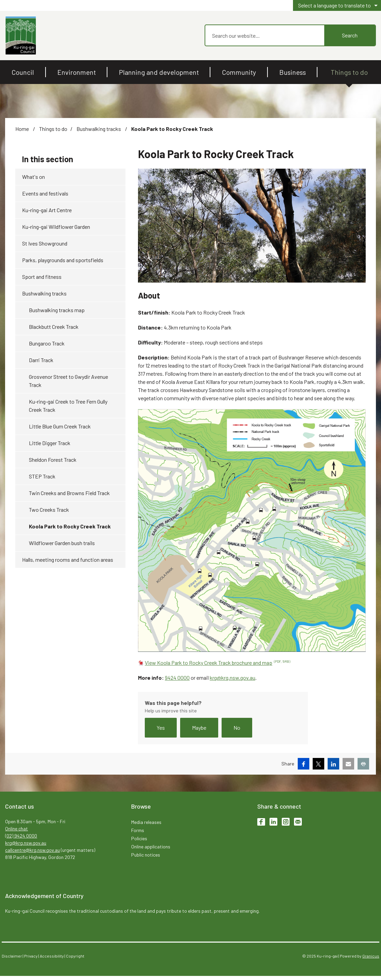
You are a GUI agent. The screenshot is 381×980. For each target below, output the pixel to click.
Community (239, 72)
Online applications (151, 847)
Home (22, 129)
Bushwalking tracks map (57, 310)
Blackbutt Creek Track (54, 327)
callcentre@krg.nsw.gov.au (32, 850)
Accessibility (52, 956)
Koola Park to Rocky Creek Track (70, 526)
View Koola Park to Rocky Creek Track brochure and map (218, 663)
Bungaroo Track (47, 343)
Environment (77, 72)
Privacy (31, 956)
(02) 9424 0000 (21, 836)
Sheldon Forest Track (53, 460)
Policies (139, 838)
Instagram (286, 822)
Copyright (75, 956)
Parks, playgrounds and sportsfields (63, 260)
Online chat (16, 829)
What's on (33, 177)
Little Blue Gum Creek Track (60, 426)
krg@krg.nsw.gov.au (232, 678)
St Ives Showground (45, 243)
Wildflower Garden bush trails (62, 543)
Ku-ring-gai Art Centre (47, 210)
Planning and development (159, 72)
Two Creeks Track (49, 510)
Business (293, 72)
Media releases (146, 822)
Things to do (349, 72)
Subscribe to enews (298, 822)
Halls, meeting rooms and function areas (68, 560)
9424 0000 (177, 678)
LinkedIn (273, 822)
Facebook (261, 822)
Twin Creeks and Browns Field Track (69, 493)
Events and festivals (45, 193)
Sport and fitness (42, 277)
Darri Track (41, 360)
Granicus (371, 956)
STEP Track (42, 476)
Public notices (146, 855)
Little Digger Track (50, 443)
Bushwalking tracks (99, 129)
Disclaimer (12, 956)
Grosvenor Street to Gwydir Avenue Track (68, 381)
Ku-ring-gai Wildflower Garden (56, 227)
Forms (138, 830)
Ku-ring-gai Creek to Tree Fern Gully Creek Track (68, 405)
